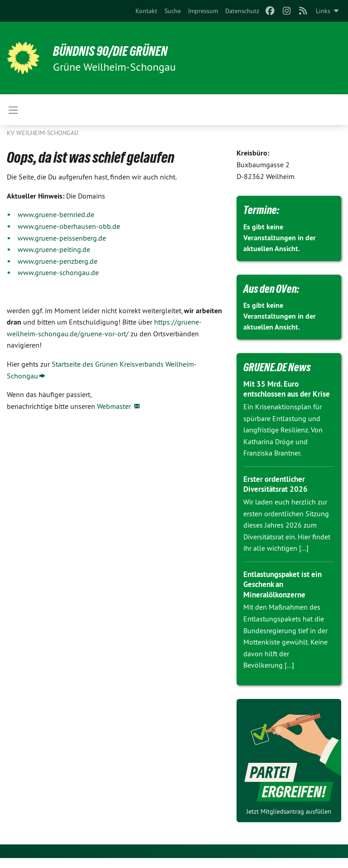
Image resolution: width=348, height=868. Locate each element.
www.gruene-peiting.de (54, 249)
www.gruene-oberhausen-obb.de (69, 226)
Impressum (203, 11)
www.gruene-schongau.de (58, 272)
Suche (173, 11)
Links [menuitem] (323, 11)
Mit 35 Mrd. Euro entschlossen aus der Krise (280, 394)
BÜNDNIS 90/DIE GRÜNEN (118, 51)
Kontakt (146, 11)
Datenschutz (242, 11)
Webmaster (115, 406)
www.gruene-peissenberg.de (62, 238)
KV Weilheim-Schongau (43, 133)
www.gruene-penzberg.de (58, 261)
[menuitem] (146, 11)
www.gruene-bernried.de (56, 214)
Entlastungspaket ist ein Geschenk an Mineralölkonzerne (286, 594)
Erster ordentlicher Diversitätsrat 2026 (277, 494)
